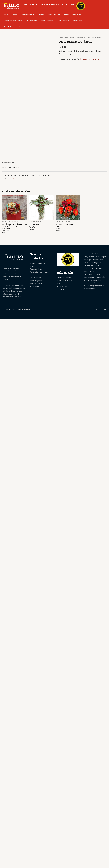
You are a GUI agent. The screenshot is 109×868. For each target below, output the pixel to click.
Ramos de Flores (54, 15)
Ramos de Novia (63, 21)
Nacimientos (77, 21)
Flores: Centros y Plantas (13, 21)
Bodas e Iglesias (47, 21)
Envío (59, 283)
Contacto (60, 289)
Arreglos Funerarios (28, 15)
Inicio (6, 15)
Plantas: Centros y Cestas (73, 15)
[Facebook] (101, 310)
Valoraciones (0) (8, 162)
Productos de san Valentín (14, 26)
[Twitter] (105, 310)
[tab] (8, 162)
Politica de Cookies (64, 278)
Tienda (14, 15)
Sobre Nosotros (63, 286)
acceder (13, 179)
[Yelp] (96, 310)
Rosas (41, 15)
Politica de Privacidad (65, 281)
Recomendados (31, 21)
